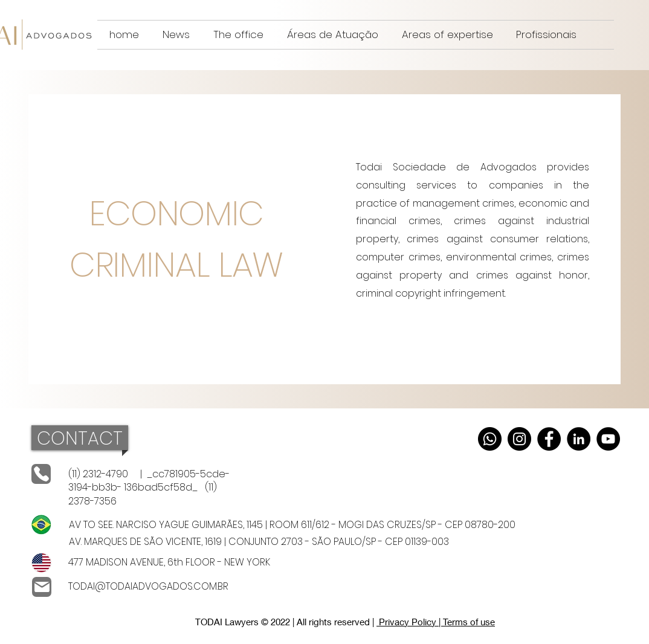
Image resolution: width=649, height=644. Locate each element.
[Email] (42, 587)
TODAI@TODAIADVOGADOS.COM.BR (148, 586)
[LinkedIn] (579, 439)
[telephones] (41, 474)
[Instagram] (519, 439)
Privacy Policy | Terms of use (436, 622)
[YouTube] (608, 439)
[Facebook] (549, 439)
